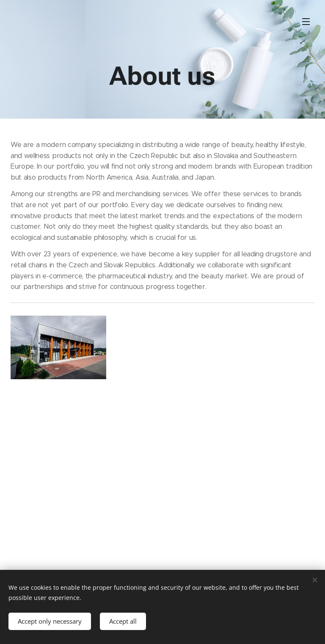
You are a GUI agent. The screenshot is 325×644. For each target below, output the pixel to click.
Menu (306, 22)
